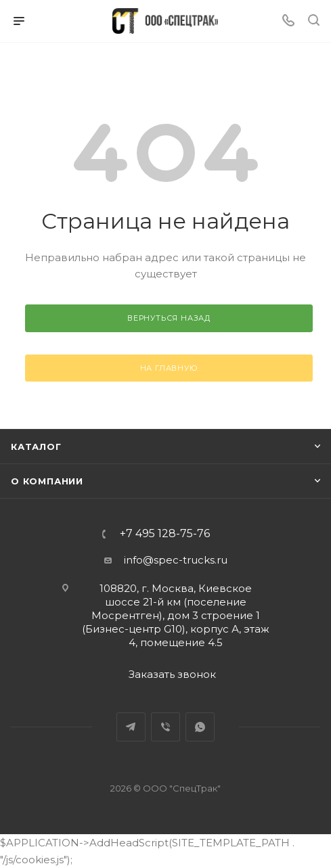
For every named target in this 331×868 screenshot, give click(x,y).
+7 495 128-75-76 (165, 534)
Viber (165, 727)
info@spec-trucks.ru (176, 560)
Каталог (36, 447)
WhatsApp (200, 727)
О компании (47, 481)
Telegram (131, 727)
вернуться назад (169, 318)
